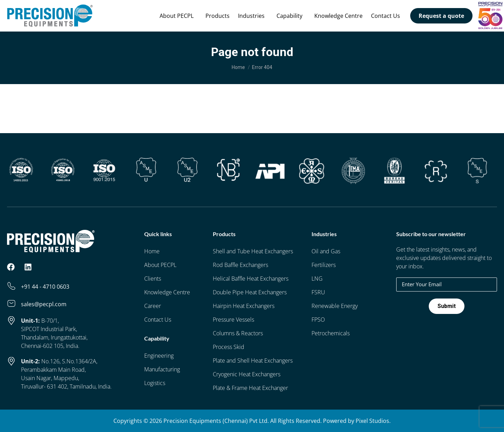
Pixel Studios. (373, 421)
